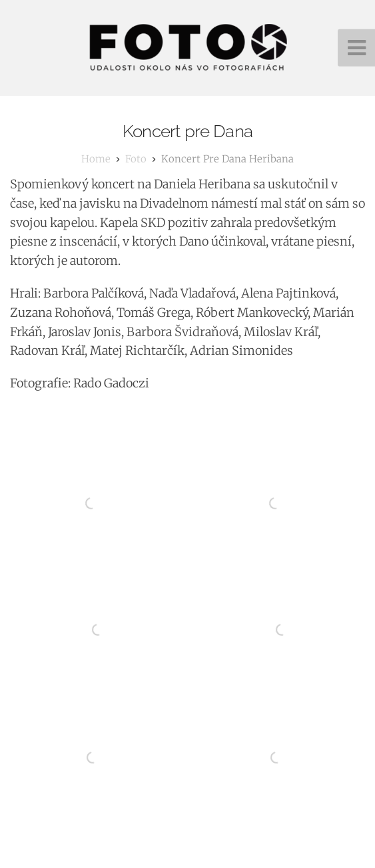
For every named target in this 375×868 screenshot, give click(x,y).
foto (136, 159)
